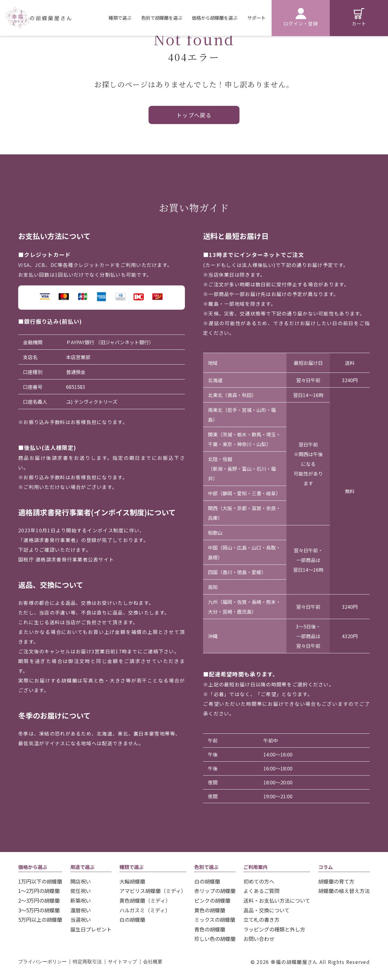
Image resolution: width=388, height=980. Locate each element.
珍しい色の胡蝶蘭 (215, 939)
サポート (256, 18)
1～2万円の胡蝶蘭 (39, 891)
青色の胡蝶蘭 (210, 929)
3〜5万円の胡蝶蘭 (39, 910)
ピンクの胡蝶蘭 (212, 900)
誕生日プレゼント (91, 929)
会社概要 (153, 962)
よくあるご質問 (261, 891)
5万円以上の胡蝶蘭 (40, 919)
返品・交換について (266, 910)
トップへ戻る (194, 115)
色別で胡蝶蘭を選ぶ (162, 18)
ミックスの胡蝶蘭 (215, 919)
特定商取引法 (87, 962)
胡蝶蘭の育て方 (336, 881)
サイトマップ (122, 962)
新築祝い (81, 900)
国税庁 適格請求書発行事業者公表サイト (66, 559)
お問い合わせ (259, 939)
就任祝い (81, 891)
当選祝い (81, 919)
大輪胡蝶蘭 (132, 881)
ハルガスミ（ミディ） (145, 910)
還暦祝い (81, 910)
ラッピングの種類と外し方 (274, 929)
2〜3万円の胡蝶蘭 (39, 900)
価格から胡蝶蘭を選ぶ (215, 18)
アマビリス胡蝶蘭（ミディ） (153, 891)
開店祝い (81, 881)
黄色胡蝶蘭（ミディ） (145, 900)
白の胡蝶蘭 (132, 919)
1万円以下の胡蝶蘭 (40, 881)
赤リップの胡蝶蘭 (215, 891)
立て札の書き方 (261, 919)
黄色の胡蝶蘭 (210, 910)
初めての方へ (259, 881)
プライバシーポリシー (42, 962)
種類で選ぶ (120, 18)
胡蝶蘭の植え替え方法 (344, 891)
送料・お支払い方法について (277, 900)
